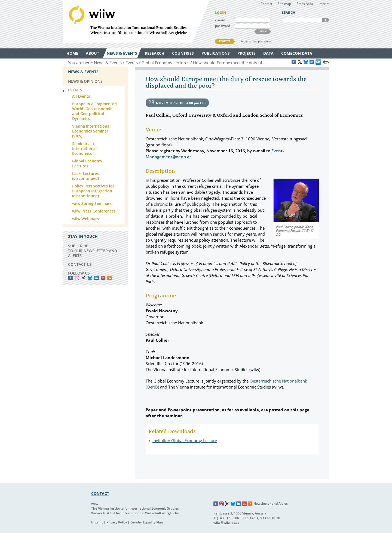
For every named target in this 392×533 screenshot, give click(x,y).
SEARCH (326, 20)
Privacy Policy (117, 522)
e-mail (220, 20)
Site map (284, 4)
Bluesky (90, 278)
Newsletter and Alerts (271, 503)
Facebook (70, 278)
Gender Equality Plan (147, 522)
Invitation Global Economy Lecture (185, 440)
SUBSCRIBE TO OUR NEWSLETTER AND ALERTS (93, 251)
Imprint (324, 4)
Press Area (305, 4)
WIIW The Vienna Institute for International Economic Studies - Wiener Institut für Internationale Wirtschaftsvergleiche (136, 21)
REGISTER (225, 41)
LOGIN (263, 31)
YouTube (103, 278)
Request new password (255, 41)
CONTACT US (80, 264)
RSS (110, 278)
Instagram (222, 504)
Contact (266, 4)
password (223, 26)
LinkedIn (97, 278)
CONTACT (100, 493)
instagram (77, 278)
